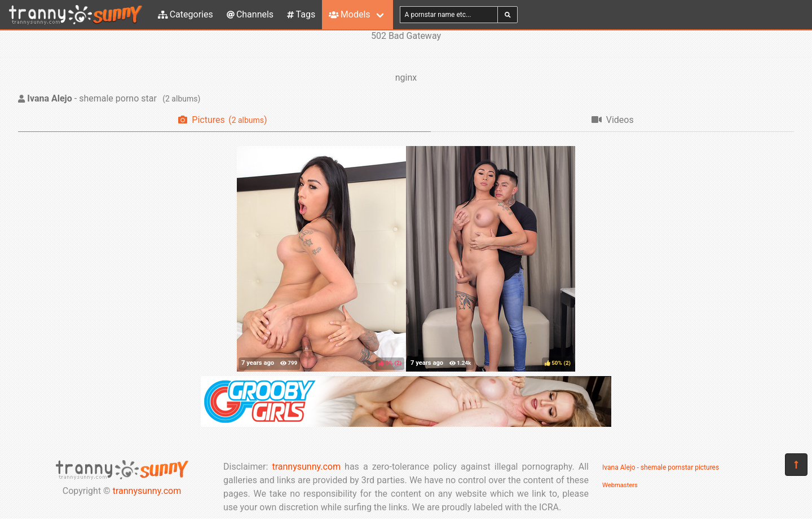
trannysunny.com (147, 491)
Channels (250, 14)
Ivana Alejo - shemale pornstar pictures (661, 467)
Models (349, 14)
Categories (186, 14)
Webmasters (620, 485)
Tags (301, 14)
